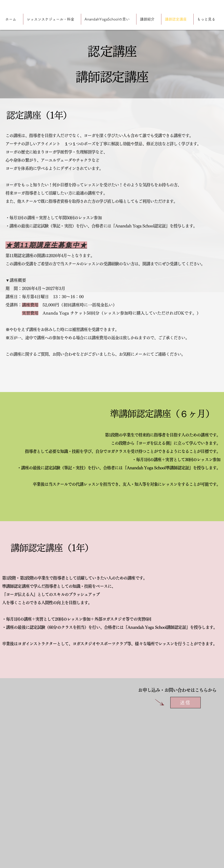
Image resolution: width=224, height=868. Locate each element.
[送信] (185, 703)
